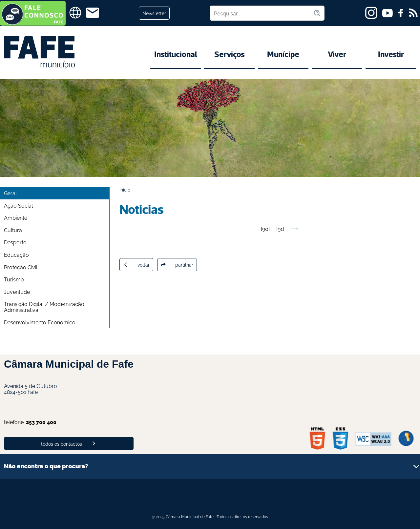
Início (125, 189)
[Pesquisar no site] (262, 13)
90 (265, 229)
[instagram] (371, 13)
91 (280, 229)
